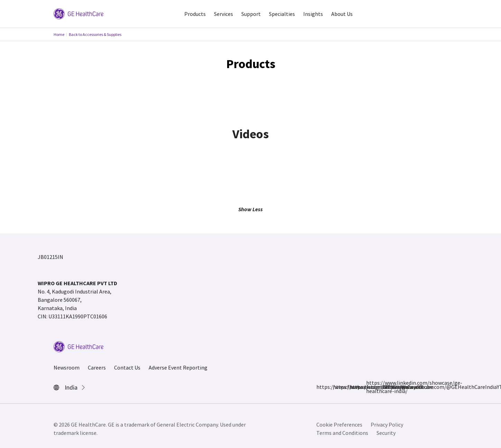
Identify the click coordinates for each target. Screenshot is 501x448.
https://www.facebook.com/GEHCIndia (321, 387)
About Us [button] (342, 14)
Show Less (250, 209)
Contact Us (127, 367)
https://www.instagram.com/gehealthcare (337, 387)
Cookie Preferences (339, 424)
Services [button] (224, 14)
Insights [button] (313, 14)
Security (386, 433)
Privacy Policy (387, 424)
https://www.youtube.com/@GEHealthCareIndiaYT (387, 387)
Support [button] (251, 14)
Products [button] (195, 14)
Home (59, 34)
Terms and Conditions (342, 433)
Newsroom (67, 367)
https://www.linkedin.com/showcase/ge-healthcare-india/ (370, 387)
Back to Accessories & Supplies (95, 34)
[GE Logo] (78, 13)
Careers (97, 367)
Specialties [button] (282, 14)
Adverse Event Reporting (178, 367)
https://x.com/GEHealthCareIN (354, 387)
